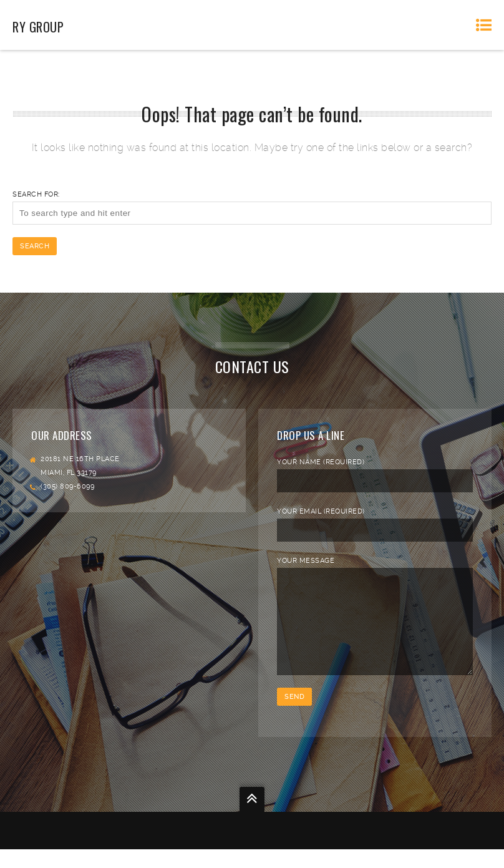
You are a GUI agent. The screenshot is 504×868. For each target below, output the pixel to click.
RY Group (38, 27)
